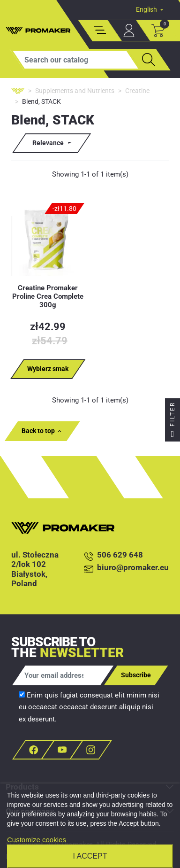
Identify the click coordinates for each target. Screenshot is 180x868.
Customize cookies (37, 840)
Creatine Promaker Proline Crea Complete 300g (48, 296)
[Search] (75, 60)
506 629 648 (114, 555)
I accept (90, 856)
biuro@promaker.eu (127, 568)
